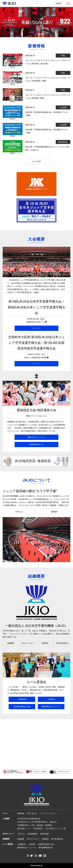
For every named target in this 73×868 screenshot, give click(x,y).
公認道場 (51, 699)
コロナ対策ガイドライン (55, 829)
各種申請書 (44, 834)
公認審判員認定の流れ (22, 707)
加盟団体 (45, 643)
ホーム (5, 813)
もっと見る (37, 161)
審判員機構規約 (46, 848)
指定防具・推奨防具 (44, 825)
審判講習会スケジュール (51, 707)
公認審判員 (22, 699)
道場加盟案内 (33, 834)
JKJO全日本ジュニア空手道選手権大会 (32, 822)
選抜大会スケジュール (36, 437)
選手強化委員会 (62, 643)
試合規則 (38, 829)
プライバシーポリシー (48, 813)
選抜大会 (53, 822)
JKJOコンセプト (28, 643)
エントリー (37, 328)
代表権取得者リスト (37, 444)
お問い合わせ (32, 813)
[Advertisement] (36, 742)
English (59, 3)
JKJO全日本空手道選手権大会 (29, 819)
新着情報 (21, 813)
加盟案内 (54, 512)
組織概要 (11, 643)
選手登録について (24, 829)
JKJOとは (19, 512)
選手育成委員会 (57, 839)
